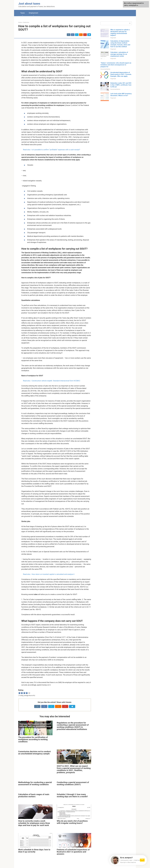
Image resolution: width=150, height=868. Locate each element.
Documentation (105, 69)
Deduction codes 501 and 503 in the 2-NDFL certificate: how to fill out (121, 85)
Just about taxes (29, 4)
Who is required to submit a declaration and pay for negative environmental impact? (120, 32)
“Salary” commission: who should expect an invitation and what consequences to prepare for (116, 65)
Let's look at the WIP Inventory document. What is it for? (121, 95)
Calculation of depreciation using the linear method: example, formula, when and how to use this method (120, 44)
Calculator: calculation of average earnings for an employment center (119, 54)
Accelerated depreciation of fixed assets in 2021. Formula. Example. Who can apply (121, 74)
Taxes (22, 13)
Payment (113, 38)
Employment (33, 13)
